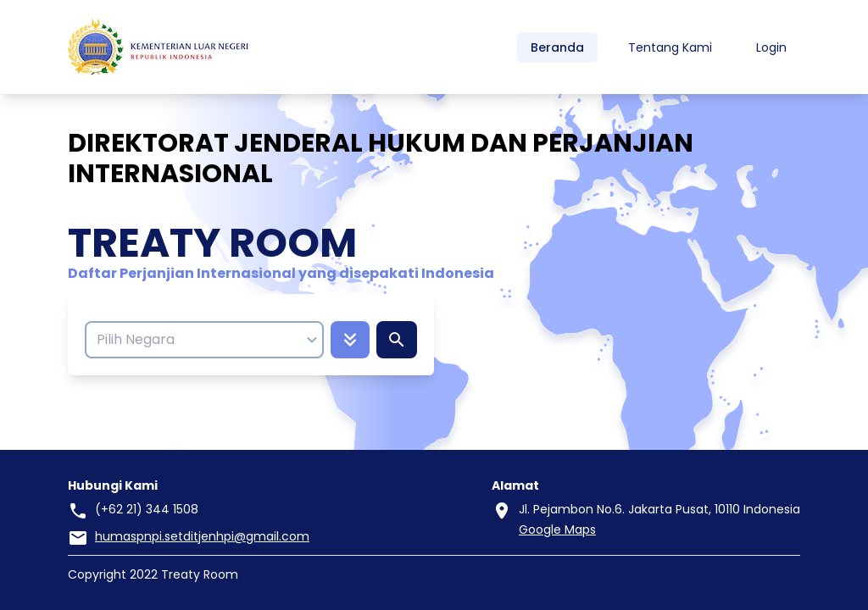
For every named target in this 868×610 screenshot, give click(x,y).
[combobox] (196, 340)
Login (771, 47)
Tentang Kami (670, 47)
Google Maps (557, 530)
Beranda (557, 47)
